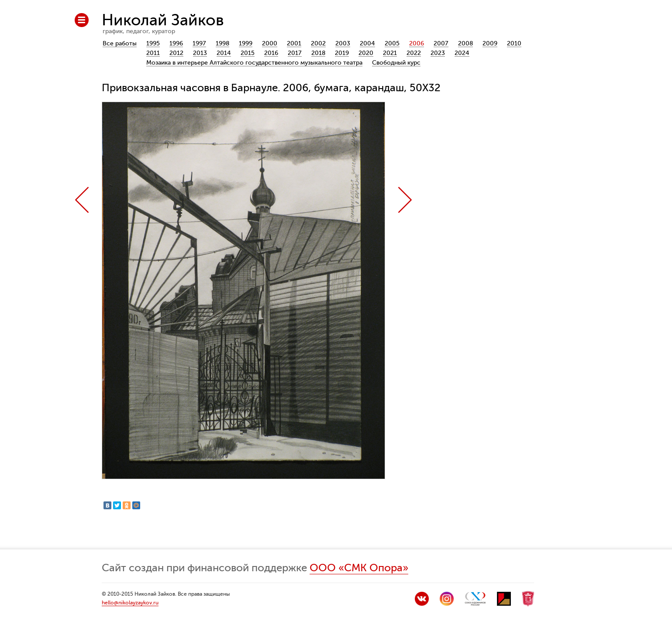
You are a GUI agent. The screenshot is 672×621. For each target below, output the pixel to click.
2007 (441, 43)
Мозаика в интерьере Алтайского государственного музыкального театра (254, 63)
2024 (462, 53)
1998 (222, 43)
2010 (514, 43)
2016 (271, 53)
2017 (295, 53)
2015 (248, 53)
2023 (438, 53)
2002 (318, 43)
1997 (199, 43)
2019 (342, 53)
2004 (367, 43)
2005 (392, 43)
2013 (200, 53)
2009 (490, 43)
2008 (465, 43)
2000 (270, 43)
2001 (294, 43)
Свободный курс (396, 63)
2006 (417, 43)
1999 (246, 43)
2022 (414, 53)
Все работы (120, 43)
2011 (153, 53)
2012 (176, 53)
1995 (153, 43)
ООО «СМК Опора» (359, 568)
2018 (318, 53)
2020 (366, 53)
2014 (224, 53)
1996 (176, 43)
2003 (343, 43)
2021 (390, 53)
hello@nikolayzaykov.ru (130, 603)
